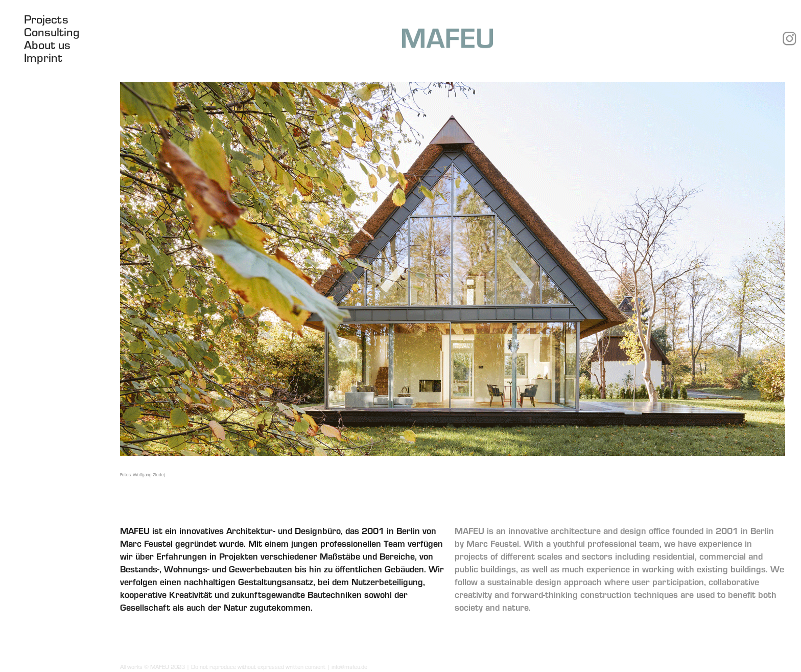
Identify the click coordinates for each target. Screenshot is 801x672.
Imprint (43, 57)
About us (47, 44)
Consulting (52, 32)
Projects (46, 19)
